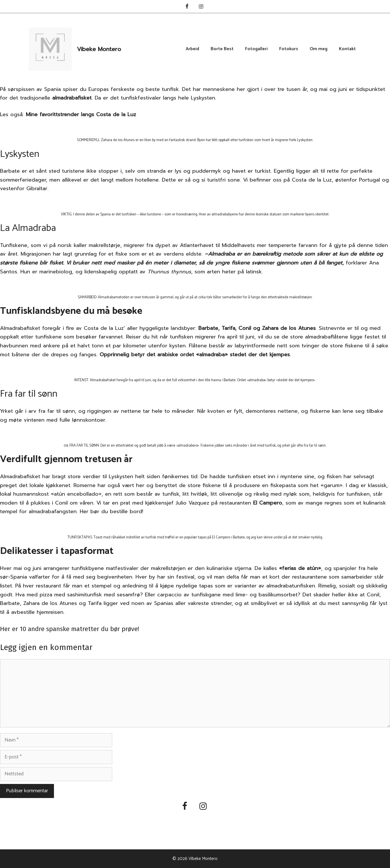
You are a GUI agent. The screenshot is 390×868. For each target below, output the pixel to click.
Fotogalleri (256, 49)
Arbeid (192, 49)
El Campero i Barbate (228, 537)
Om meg (319, 49)
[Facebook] (187, 7)
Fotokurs (289, 49)
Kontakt (347, 49)
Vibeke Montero (99, 49)
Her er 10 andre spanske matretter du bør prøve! (70, 629)
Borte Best (222, 49)
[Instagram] (201, 7)
